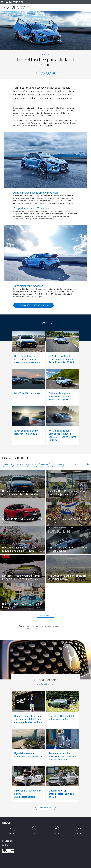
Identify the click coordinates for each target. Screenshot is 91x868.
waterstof (58, 626)
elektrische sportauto (34, 626)
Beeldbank (5, 845)
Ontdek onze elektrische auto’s (33, 305)
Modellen (8, 465)
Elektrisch (57, 465)
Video (34, 465)
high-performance (33, 628)
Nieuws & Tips (22, 465)
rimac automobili (48, 626)
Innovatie (45, 465)
